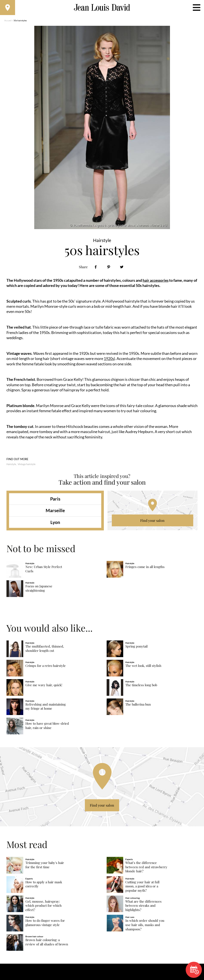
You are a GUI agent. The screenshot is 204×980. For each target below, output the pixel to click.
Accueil (8, 23)
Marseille (55, 512)
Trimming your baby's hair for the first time (45, 867)
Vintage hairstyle (27, 466)
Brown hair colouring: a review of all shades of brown (47, 944)
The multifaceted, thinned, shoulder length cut (45, 651)
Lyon (55, 524)
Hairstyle (11, 466)
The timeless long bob (141, 687)
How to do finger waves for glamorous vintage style (45, 925)
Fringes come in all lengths (145, 569)
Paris (55, 501)
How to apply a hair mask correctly (44, 886)
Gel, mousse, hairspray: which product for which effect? (44, 908)
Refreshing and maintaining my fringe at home (46, 708)
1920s (109, 361)
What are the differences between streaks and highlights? (143, 908)
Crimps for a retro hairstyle (46, 668)
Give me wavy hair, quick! (44, 687)
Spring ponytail (136, 648)
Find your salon (152, 523)
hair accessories (156, 282)
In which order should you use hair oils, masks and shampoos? (145, 927)
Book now (195, 970)
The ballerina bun (138, 706)
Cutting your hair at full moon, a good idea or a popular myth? (142, 888)
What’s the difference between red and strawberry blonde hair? (146, 869)
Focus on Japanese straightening (39, 590)
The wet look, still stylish (143, 668)
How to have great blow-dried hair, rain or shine (47, 728)
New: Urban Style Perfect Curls (44, 571)
